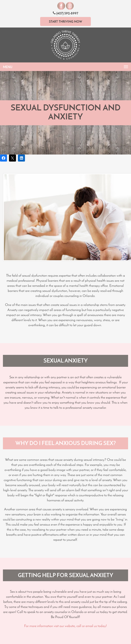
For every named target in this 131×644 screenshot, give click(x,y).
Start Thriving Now (65, 21)
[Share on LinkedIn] (21, 158)
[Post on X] (12, 158)
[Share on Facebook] (4, 158)
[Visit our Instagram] (70, 6)
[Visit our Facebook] (61, 6)
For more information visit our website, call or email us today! (65, 626)
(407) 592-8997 (65, 13)
